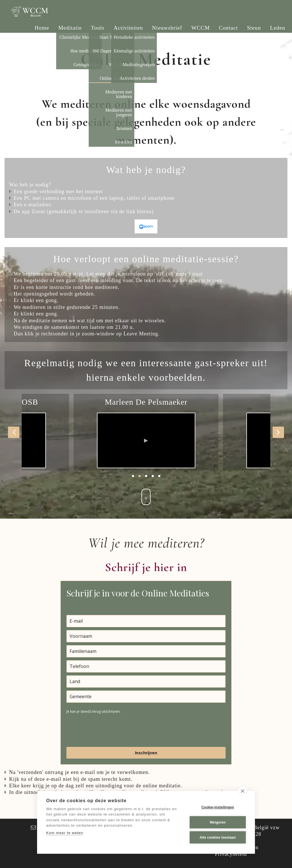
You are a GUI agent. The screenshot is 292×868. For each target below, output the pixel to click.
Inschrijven (146, 753)
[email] (146, 621)
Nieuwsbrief (167, 28)
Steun (254, 28)
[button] (14, 432)
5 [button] (159, 476)
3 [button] (146, 476)
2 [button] (140, 476)
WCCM (201, 28)
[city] (146, 697)
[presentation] (110, 730)
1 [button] (133, 476)
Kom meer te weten (65, 833)
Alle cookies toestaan (218, 838)
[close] (243, 791)
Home (42, 28)
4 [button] (153, 476)
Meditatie (70, 28)
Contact (229, 28)
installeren (97, 211)
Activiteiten (128, 28)
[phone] (146, 666)
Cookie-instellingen (218, 807)
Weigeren (218, 822)
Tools (98, 28)
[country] (146, 681)
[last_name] (146, 651)
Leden (278, 28)
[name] (146, 636)
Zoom (38, 211)
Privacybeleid (231, 854)
